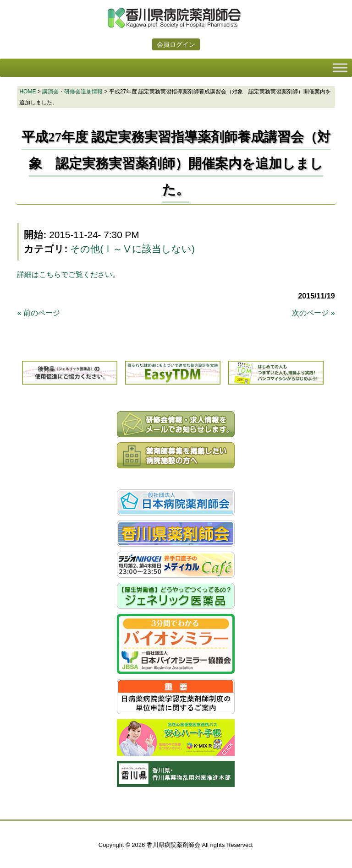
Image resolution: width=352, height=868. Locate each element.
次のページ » (313, 313)
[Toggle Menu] (340, 68)
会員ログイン (176, 44)
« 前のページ (38, 313)
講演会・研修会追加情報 (72, 92)
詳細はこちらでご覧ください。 (68, 274)
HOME (27, 92)
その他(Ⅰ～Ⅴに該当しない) (132, 249)
